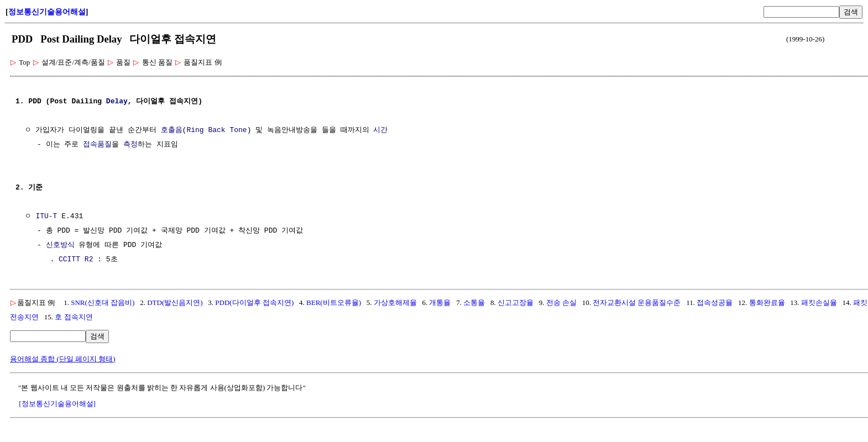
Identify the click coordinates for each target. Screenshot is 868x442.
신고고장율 (516, 302)
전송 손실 (561, 302)
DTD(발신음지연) (175, 302)
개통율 (440, 302)
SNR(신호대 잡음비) (103, 302)
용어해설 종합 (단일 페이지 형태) (63, 359)
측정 (130, 145)
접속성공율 (715, 302)
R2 (89, 260)
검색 (851, 12)
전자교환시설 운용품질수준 (637, 302)
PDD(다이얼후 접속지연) (254, 302)
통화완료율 (767, 302)
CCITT (69, 260)
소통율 (474, 302)
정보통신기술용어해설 (47, 12)
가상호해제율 (395, 302)
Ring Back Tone (216, 130)
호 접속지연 (74, 317)
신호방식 (60, 245)
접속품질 (97, 145)
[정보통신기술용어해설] (57, 404)
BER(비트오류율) (334, 302)
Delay (117, 102)
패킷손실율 (819, 302)
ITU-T (46, 217)
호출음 (172, 130)
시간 (380, 130)
